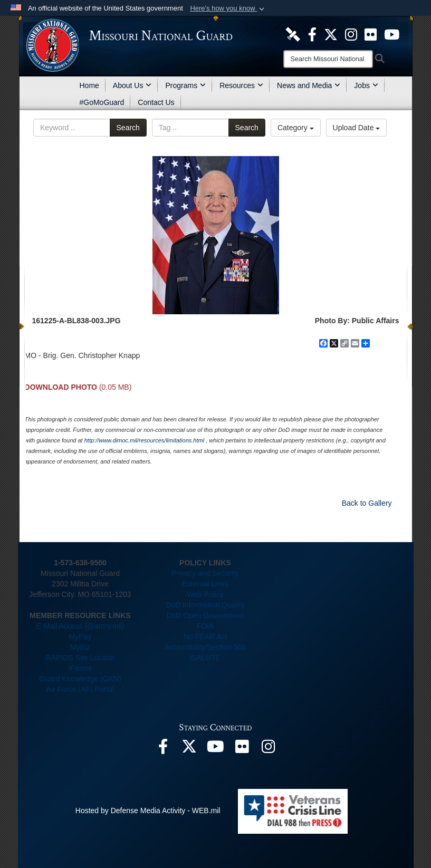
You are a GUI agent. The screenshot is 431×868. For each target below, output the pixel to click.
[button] (228, 8)
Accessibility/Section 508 (205, 647)
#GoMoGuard (102, 102)
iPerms (80, 668)
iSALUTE (205, 658)
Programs (185, 85)
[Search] (328, 59)
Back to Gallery (367, 503)
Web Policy (205, 594)
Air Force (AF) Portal (80, 689)
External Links (205, 584)
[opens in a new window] (293, 34)
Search (128, 128)
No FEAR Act (205, 636)
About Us (132, 85)
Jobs (366, 85)
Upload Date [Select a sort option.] (357, 128)
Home (89, 85)
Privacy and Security (205, 573)
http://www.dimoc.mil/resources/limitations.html (144, 440)
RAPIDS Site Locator (80, 658)
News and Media (309, 85)
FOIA (205, 626)
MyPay (80, 636)
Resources (241, 85)
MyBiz (80, 647)
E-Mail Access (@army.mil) (80, 626)
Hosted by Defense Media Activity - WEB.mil (148, 811)
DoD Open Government (205, 615)
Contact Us (156, 102)
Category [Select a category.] (296, 128)
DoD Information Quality (205, 605)
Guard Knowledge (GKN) (80, 679)
